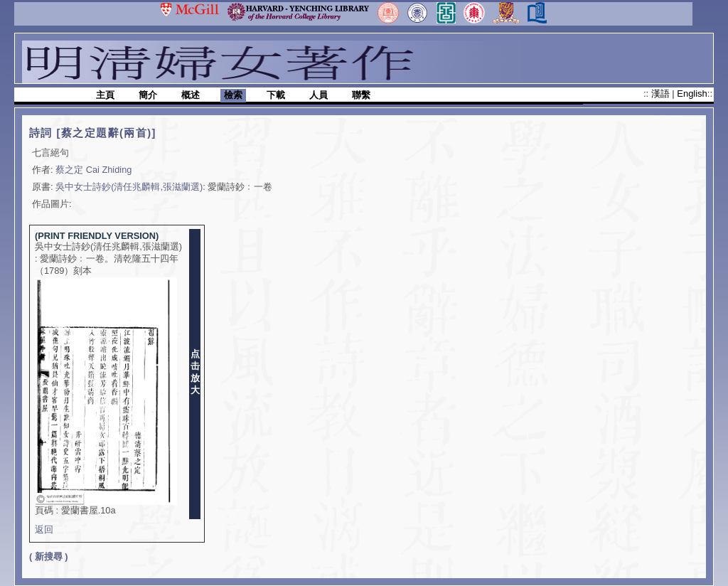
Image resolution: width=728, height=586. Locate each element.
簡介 (148, 95)
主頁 (105, 95)
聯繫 (361, 95)
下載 (276, 95)
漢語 (662, 94)
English (692, 94)
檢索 (233, 95)
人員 (318, 95)
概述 (191, 95)
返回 (44, 529)
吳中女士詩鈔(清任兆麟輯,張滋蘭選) (129, 187)
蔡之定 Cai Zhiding (93, 170)
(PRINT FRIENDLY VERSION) (97, 236)
